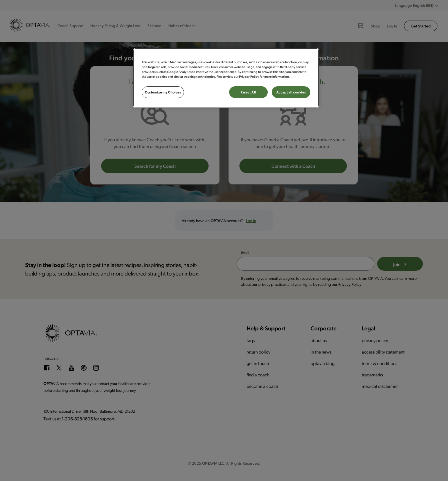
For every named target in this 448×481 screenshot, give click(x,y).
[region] (226, 78)
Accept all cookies (291, 92)
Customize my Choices (163, 92)
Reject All (248, 92)
